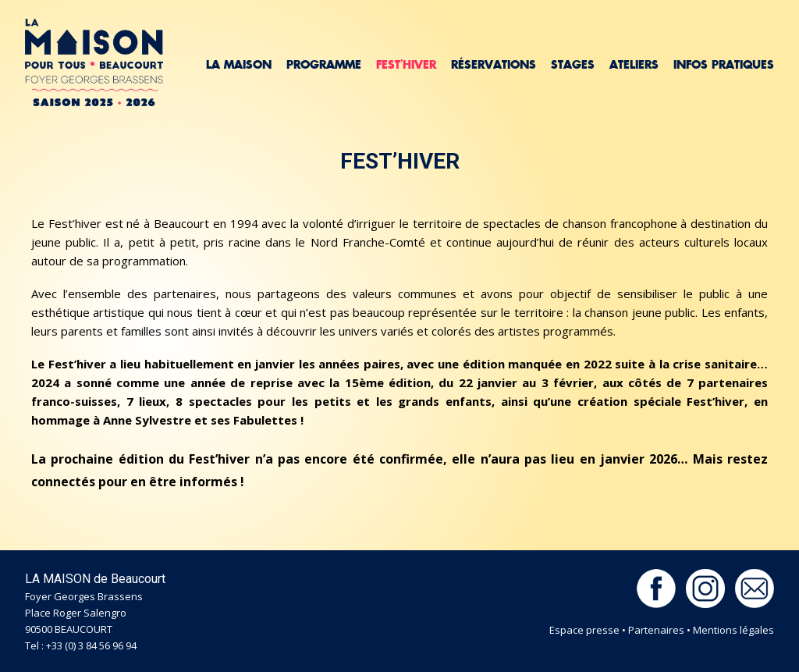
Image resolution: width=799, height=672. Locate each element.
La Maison (239, 64)
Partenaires (656, 630)
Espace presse (584, 630)
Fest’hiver (406, 64)
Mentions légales (733, 630)
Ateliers (634, 64)
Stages (573, 64)
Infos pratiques (724, 64)
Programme (324, 64)
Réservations (494, 64)
